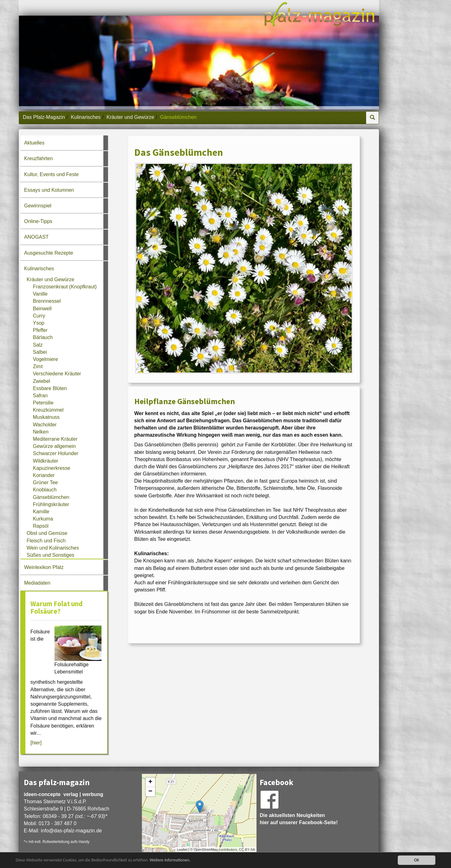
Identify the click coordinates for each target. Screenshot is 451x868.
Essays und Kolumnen (49, 190)
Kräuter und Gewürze (130, 117)
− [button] (150, 792)
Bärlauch (43, 337)
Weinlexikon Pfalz (44, 567)
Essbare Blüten (50, 388)
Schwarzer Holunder (56, 453)
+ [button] (150, 782)
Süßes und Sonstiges (50, 555)
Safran (40, 396)
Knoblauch (45, 490)
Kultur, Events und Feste (51, 174)
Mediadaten (37, 583)
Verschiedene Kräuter (57, 374)
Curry (39, 316)
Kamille (41, 512)
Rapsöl (41, 526)
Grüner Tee (45, 482)
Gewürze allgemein (54, 446)
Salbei (40, 352)
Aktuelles (34, 143)
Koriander (44, 475)
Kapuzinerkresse (52, 468)
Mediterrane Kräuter (55, 439)
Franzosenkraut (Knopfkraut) (65, 287)
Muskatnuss (46, 417)
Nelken (41, 432)
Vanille (40, 294)
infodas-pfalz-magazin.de (71, 831)
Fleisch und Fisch (46, 541)
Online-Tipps (38, 221)
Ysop (39, 323)
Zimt (38, 366)
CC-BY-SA (247, 850)
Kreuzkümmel (48, 410)
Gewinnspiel (38, 206)
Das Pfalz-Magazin (44, 117)
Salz (38, 345)
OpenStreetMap (206, 850)
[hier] (36, 743)
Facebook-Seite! (319, 822)
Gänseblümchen (51, 497)
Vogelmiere (45, 359)
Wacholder (45, 425)
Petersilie (43, 403)
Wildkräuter (46, 461)
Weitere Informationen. (170, 861)
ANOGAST (36, 237)
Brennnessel (47, 301)
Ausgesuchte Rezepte (49, 253)
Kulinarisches (86, 117)
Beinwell (42, 309)
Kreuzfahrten (39, 158)
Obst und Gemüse (47, 533)
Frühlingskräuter (51, 504)
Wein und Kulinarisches (53, 548)
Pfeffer (40, 330)
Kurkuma (43, 519)
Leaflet (182, 850)
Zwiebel (41, 381)
